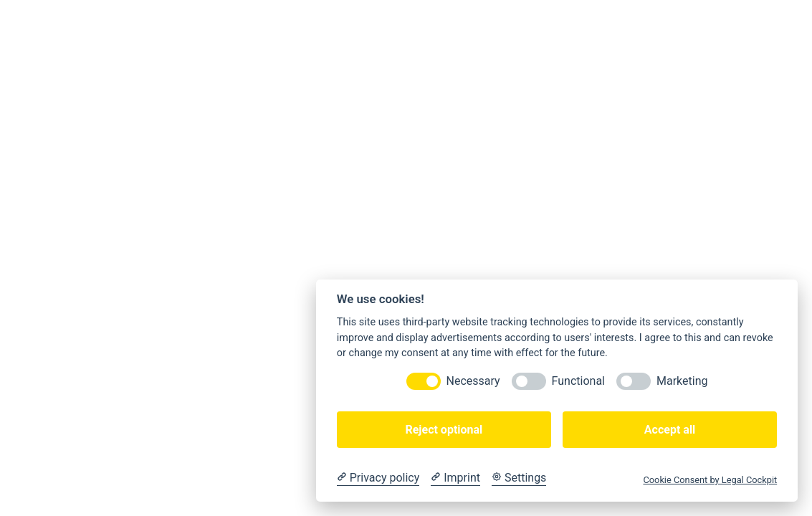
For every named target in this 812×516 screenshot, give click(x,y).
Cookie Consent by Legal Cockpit (710, 480)
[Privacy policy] (378, 478)
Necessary (473, 381)
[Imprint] (455, 478)
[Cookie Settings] (519, 478)
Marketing (682, 381)
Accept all (670, 430)
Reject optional (444, 430)
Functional (578, 381)
